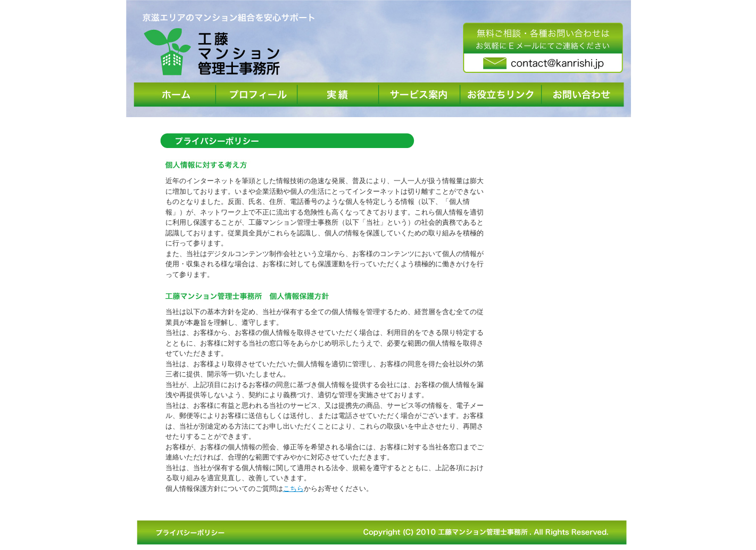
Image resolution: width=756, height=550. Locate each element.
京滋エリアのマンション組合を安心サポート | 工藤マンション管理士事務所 (230, 44)
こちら (293, 489)
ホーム (175, 95)
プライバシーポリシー (196, 532)
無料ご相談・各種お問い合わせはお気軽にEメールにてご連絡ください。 (543, 48)
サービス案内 (419, 95)
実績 (338, 95)
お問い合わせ (583, 95)
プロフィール (257, 95)
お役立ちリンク (501, 95)
